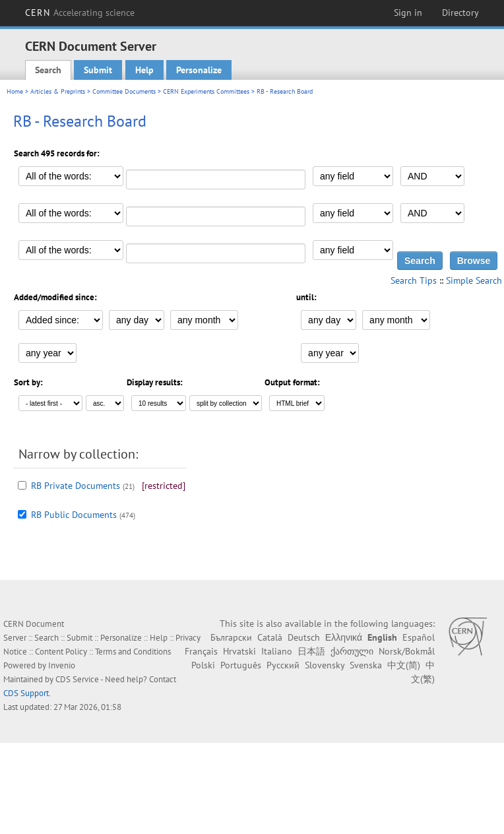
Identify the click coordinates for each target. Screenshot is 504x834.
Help (144, 70)
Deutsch (304, 637)
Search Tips (414, 280)
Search (48, 70)
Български (231, 637)
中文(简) (404, 665)
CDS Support (26, 693)
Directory (460, 13)
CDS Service (77, 679)
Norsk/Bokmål (407, 651)
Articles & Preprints (58, 91)
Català (270, 637)
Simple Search (474, 280)
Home (15, 91)
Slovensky (325, 665)
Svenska (366, 665)
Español (419, 637)
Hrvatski (239, 651)
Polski (203, 665)
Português (241, 665)
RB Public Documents (74, 515)
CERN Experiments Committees (206, 91)
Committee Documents (124, 91)
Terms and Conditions (133, 652)
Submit (98, 70)
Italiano (277, 651)
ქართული (352, 651)
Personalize (199, 70)
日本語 (311, 651)
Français (201, 651)
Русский (283, 665)
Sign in (408, 13)
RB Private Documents (76, 486)
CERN (80, 13)
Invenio (62, 665)
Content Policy (61, 652)
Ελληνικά (344, 637)
